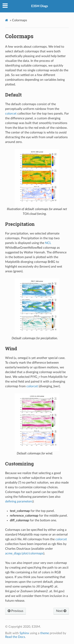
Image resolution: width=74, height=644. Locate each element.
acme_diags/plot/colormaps (24, 553)
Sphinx (24, 633)
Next (61, 611)
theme (45, 633)
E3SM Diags (40, 6)
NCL (48, 243)
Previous (15, 611)
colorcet (11, 114)
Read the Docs (15, 637)
